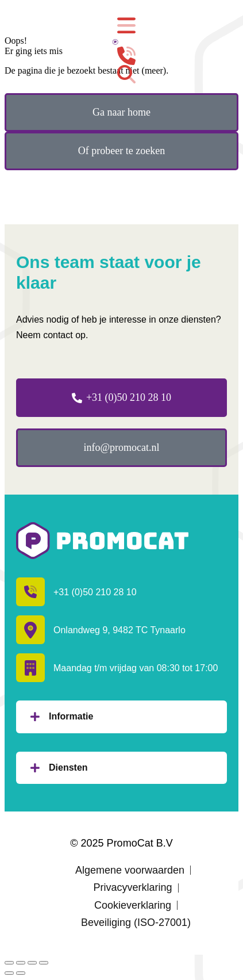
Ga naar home (122, 112)
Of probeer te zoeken (122, 151)
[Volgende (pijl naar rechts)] (21, 973)
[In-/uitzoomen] (44, 963)
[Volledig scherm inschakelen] (32, 963)
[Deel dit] (21, 963)
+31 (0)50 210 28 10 (122, 397)
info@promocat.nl (121, 447)
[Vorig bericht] (9, 973)
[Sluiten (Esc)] (9, 963)
